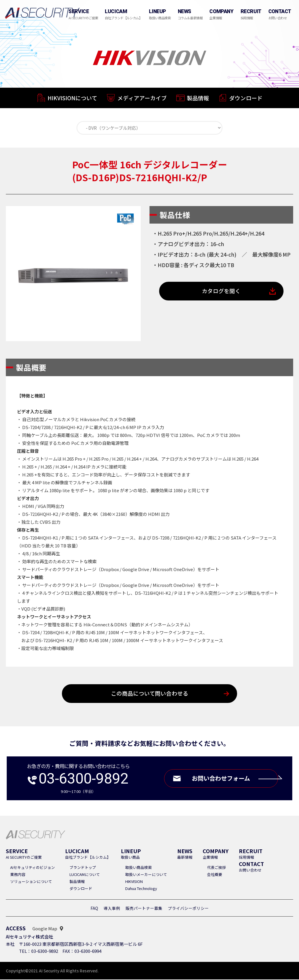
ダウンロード (246, 99)
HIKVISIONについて (72, 98)
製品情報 (198, 99)
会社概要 (215, 875)
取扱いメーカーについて (146, 875)
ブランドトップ (83, 868)
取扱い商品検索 (139, 868)
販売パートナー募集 (144, 909)
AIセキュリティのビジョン (33, 868)
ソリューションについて (31, 882)
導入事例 (112, 909)
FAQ (94, 909)
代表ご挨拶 (217, 868)
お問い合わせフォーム (233, 779)
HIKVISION (134, 882)
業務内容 (18, 875)
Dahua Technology (141, 889)
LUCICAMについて (85, 875)
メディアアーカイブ (142, 98)
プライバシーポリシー (188, 909)
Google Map (45, 929)
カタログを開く (221, 292)
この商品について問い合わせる (150, 694)
